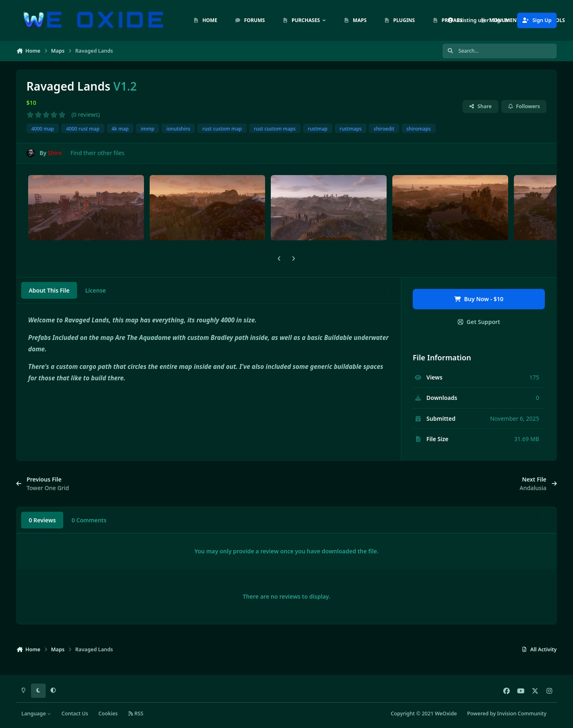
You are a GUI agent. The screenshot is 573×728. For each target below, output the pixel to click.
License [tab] (96, 290)
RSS (136, 714)
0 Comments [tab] (89, 520)
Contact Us (75, 714)
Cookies (108, 714)
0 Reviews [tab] (42, 520)
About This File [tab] (49, 290)
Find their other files (98, 153)
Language (37, 714)
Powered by (507, 714)
